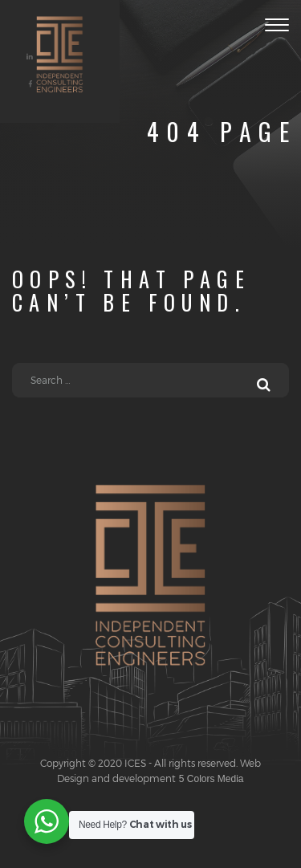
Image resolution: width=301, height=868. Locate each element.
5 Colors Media (209, 779)
